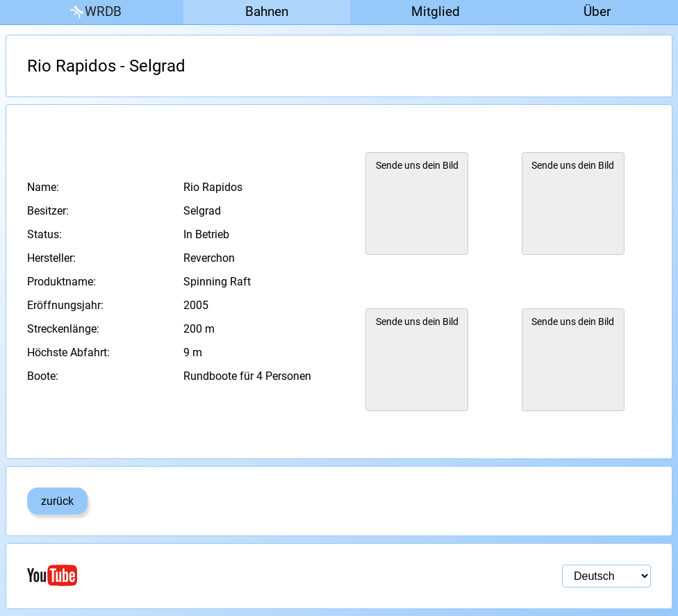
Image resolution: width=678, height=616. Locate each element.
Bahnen (267, 11)
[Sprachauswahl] (606, 576)
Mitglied (436, 11)
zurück (57, 501)
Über (597, 11)
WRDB (94, 12)
